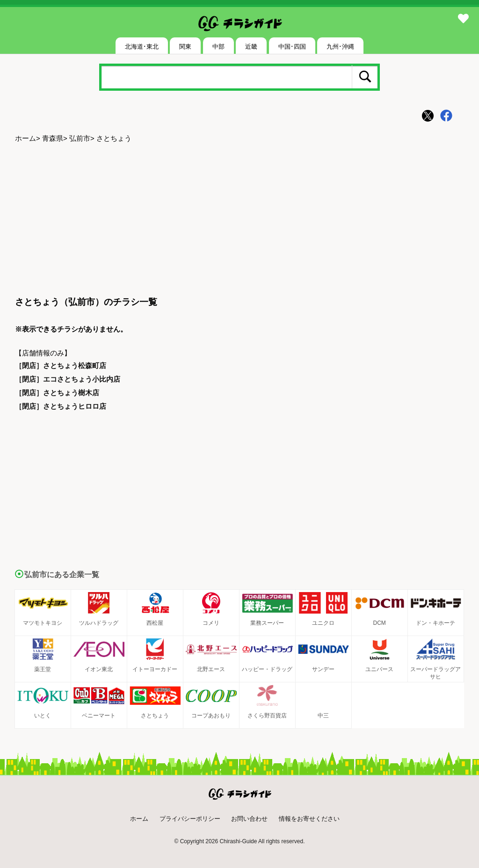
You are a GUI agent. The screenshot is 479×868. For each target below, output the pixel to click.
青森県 (53, 138)
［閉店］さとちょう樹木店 (57, 393)
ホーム (25, 138)
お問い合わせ (249, 819)
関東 (185, 47)
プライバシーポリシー (190, 819)
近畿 (251, 47)
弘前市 (80, 138)
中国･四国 (292, 47)
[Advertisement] (239, 220)
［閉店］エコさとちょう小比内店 (68, 379)
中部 (218, 47)
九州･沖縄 (340, 47)
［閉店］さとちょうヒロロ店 (61, 406)
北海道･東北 (142, 47)
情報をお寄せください (309, 819)
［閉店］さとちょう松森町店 (61, 365)
